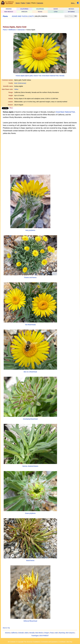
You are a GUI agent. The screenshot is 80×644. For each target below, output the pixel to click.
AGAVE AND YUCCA (20, 16)
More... (73, 3)
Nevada (32, 633)
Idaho (27, 633)
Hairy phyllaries (30, 230)
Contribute (62, 642)
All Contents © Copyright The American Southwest (24, 642)
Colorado (21, 633)
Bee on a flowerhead (30, 372)
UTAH (56, 12)
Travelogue (35, 636)
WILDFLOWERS (41, 16)
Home (18, 3)
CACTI (31, 16)
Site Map (69, 642)
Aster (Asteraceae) (20, 83)
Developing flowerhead (30, 419)
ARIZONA (9, 9)
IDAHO (56, 9)
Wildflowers (12, 30)
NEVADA (71, 9)
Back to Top (6, 628)
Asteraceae (21, 30)
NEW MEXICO (9, 12)
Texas (52, 633)
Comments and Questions (49, 642)
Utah (56, 633)
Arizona (7, 633)
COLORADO (40, 9)
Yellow (16, 89)
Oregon (47, 633)
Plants (34, 3)
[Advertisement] (27, 22)
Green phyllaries (30, 513)
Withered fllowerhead (30, 621)
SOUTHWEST (44, 636)
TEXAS (40, 12)
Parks (23, 3)
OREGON (24, 12)
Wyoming (62, 633)
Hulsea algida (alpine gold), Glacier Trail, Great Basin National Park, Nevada (40, 76)
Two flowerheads (30, 325)
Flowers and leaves (30, 277)
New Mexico (39, 633)
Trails (28, 3)
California (14, 633)
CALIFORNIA (24, 9)
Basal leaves (30, 560)
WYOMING (71, 12)
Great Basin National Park (65, 112)
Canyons (40, 3)
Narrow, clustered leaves (30, 466)
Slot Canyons (70, 633)
